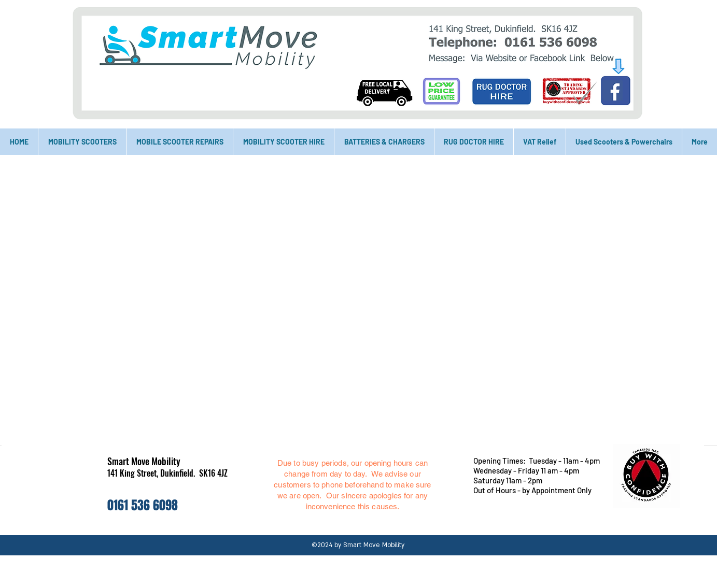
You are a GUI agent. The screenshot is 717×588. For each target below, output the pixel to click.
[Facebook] (613, 90)
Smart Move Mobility (144, 461)
